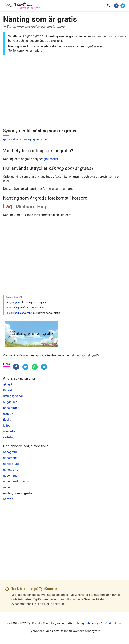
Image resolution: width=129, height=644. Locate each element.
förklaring (14, 308)
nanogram (10, 452)
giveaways (40, 139)
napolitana (10, 476)
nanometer (10, 458)
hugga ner (10, 402)
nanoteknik (10, 470)
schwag (26, 139)
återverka (9, 431)
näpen (7, 487)
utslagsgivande (13, 396)
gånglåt (8, 384)
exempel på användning (21, 313)
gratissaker (11, 139)
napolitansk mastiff (16, 481)
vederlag (9, 437)
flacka (7, 420)
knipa (7, 426)
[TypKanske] (22, 6)
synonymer (14, 302)
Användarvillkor (111, 623)
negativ (8, 414)
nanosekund (11, 464)
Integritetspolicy (88, 623)
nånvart (8, 499)
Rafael (7, 390)
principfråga (11, 408)
